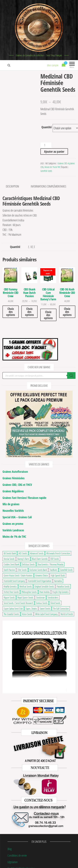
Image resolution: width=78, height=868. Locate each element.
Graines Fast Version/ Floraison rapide (24, 498)
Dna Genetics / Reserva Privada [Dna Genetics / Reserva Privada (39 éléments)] (50, 564)
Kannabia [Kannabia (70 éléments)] (58, 581)
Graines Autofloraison (15, 472)
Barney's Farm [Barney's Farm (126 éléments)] (23, 559)
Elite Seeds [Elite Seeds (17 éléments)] (22, 570)
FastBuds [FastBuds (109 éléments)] (53, 570)
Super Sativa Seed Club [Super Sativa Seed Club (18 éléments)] (13, 609)
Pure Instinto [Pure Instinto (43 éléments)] (45, 592)
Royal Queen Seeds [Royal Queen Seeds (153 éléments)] (25, 597)
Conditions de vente (17, 855)
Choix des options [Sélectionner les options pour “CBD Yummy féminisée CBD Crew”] (11, 312)
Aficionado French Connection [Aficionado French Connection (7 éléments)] (58, 553)
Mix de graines (11, 504)
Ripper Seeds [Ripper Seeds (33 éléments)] (9, 597)
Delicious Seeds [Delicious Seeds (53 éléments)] (28, 564)
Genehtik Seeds (46, 171)
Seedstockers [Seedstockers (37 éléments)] (53, 597)
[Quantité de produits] (46, 145)
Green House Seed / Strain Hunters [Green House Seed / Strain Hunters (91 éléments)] (18, 575)
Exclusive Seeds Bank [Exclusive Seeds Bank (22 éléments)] (38, 570)
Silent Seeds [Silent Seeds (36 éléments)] (55, 603)
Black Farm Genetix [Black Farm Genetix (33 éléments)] (40, 559)
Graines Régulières (13, 491)
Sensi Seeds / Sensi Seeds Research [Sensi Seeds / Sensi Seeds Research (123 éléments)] (18, 603)
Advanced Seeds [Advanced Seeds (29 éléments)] (37, 553)
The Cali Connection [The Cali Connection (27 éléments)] (61, 609)
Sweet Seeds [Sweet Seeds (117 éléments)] (45, 609)
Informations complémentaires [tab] (48, 186)
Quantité (47, 127)
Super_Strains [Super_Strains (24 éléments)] (31, 609)
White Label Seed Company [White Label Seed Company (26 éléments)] (46, 614)
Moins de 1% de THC (53, 167)
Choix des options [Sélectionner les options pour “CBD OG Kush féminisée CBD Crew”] (67, 312)
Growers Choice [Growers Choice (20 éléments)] (42, 575)
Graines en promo (13, 524)
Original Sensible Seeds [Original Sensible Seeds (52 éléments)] (44, 586)
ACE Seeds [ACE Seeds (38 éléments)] (23, 553)
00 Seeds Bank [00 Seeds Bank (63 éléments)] (10, 553)
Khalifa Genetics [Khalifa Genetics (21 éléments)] (10, 586)
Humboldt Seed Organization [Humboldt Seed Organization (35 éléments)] (40, 581)
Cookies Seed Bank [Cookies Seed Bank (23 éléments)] (11, 564)
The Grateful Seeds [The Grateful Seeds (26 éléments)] (11, 614)
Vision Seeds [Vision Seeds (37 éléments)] (27, 614)
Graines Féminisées (14, 478)
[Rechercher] (71, 375)
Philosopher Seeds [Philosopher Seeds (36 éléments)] (29, 592)
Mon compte (53, 65)
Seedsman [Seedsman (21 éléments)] (40, 597)
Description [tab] (12, 186)
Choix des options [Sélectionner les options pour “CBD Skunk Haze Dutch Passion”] (29, 312)
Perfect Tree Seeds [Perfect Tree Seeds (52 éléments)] (11, 592)
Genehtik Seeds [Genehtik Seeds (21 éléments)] (66, 570)
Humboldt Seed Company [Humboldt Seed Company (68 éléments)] (14, 581)
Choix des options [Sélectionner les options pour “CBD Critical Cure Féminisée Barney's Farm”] (48, 315)
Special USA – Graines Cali (17, 517)
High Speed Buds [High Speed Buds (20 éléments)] (58, 575)
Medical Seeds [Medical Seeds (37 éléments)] (26, 586)
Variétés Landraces (13, 530)
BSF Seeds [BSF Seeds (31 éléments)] (55, 559)
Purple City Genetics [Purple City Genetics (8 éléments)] (61, 592)
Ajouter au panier (54, 152)
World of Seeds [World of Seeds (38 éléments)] (67, 614)
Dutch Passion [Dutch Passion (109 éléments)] (9, 570)
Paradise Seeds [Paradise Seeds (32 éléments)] (63, 586)
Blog (10, 849)
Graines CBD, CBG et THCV (17, 485)
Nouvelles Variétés (13, 511)
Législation (13, 862)
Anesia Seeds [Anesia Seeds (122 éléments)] (9, 559)
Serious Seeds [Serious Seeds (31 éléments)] (42, 603)
